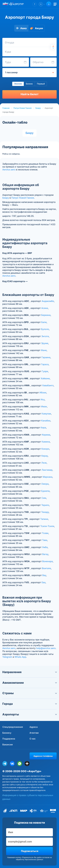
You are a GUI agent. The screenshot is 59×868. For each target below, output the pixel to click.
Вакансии (8, 745)
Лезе (44, 463)
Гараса (45, 364)
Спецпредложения (13, 727)
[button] (35, 4)
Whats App (20, 657)
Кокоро (45, 449)
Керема (46, 435)
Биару (38, 108)
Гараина (46, 357)
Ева (44, 582)
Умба (45, 547)
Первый (41, 84)
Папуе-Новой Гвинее (23, 198)
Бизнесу (7, 733)
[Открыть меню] (55, 4)
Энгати (45, 336)
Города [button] (29, 704)
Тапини (44, 519)
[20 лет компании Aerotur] (6, 4)
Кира (43, 428)
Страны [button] (29, 693)
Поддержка (9, 739)
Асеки (45, 308)
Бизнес (29, 84)
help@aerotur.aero (46, 648)
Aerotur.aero (9, 170)
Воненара (48, 561)
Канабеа (46, 421)
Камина (46, 442)
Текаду (45, 512)
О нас (33, 739)
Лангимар (47, 470)
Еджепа (45, 491)
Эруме (45, 343)
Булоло (45, 329)
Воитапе (46, 568)
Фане (44, 350)
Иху (43, 400)
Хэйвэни (45, 379)
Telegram (7, 657)
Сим (44, 498)
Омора (45, 484)
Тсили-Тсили (47, 526)
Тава (45, 540)
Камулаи (46, 414)
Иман (44, 407)
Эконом (18, 84)
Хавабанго (48, 386)
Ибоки (43, 393)
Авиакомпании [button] (29, 683)
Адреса (34, 727)
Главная (6, 108)
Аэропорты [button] (29, 715)
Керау (45, 456)
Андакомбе (48, 301)
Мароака (47, 477)
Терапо (45, 505)
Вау (44, 575)
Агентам (34, 733)
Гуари (45, 371)
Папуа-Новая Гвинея (23, 108)
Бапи (44, 322)
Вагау (45, 554)
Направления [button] (29, 672)
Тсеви (45, 533)
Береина (46, 315)
